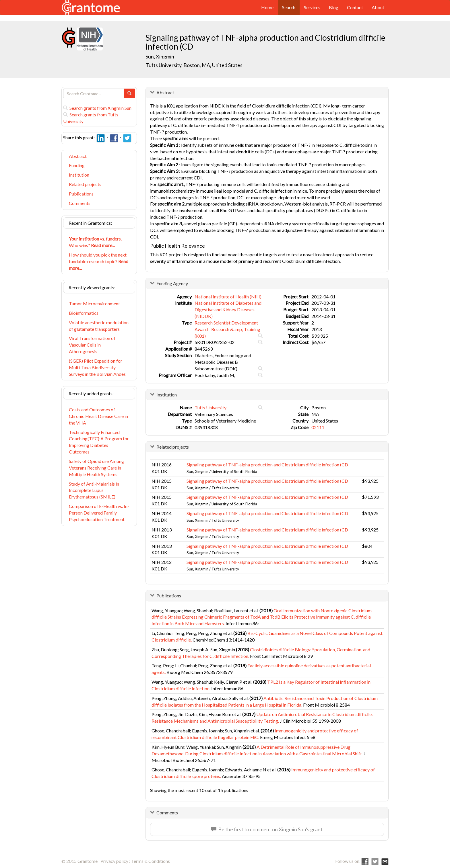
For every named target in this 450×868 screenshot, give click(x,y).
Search (289, 7)
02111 (318, 427)
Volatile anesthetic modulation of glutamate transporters (99, 326)
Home (267, 7)
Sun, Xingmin (160, 56)
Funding (77, 165)
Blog (334, 7)
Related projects (85, 184)
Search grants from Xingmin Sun (97, 108)
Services (312, 7)
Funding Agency (172, 283)
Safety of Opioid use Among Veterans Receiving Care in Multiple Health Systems (96, 468)
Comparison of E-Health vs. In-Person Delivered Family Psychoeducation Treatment (99, 513)
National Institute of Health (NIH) (228, 297)
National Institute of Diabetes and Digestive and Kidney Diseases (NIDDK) (228, 309)
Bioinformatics (84, 313)
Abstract (78, 156)
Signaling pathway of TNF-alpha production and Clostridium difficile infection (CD (267, 465)
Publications (81, 194)
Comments (80, 203)
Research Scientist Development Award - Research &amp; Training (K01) (227, 329)
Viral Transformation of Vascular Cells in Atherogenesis (92, 345)
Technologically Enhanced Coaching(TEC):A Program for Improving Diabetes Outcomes (99, 442)
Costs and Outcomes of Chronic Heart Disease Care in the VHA (98, 416)
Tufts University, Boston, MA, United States (194, 65)
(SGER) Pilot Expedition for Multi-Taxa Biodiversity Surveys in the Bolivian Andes (97, 367)
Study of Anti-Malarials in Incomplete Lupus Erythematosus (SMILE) (94, 490)
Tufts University (211, 407)
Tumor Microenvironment (94, 303)
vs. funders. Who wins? (95, 242)
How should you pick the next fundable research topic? (99, 261)
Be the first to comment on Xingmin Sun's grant (267, 829)
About (378, 7)
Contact (355, 7)
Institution (79, 175)
